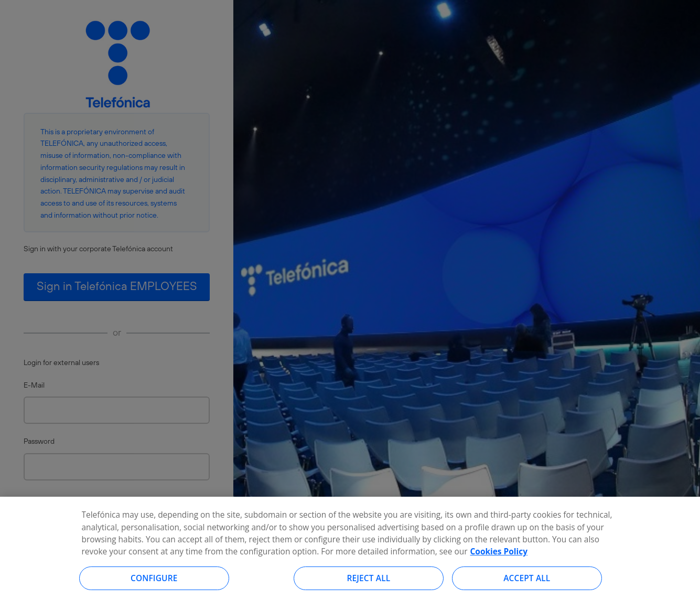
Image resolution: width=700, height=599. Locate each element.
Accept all (527, 582)
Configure (154, 582)
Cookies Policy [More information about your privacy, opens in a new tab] (499, 555)
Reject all (369, 582)
